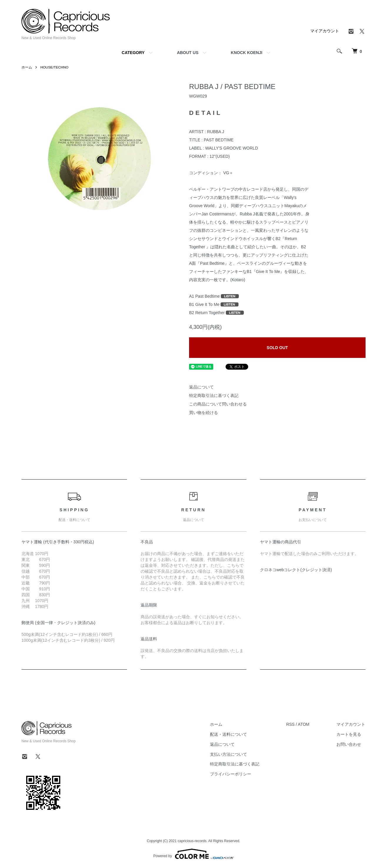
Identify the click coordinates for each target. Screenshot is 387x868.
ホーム (27, 67)
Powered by (193, 854)
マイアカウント (325, 31)
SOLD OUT (277, 348)
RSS (291, 724)
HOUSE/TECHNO (55, 67)
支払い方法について (230, 754)
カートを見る (349, 734)
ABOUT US (188, 53)
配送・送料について (230, 734)
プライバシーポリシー (232, 774)
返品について (201, 387)
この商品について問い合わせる (218, 404)
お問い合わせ (349, 744)
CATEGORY (133, 53)
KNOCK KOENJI (247, 53)
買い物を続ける (203, 413)
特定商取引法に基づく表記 (214, 396)
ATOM (305, 724)
